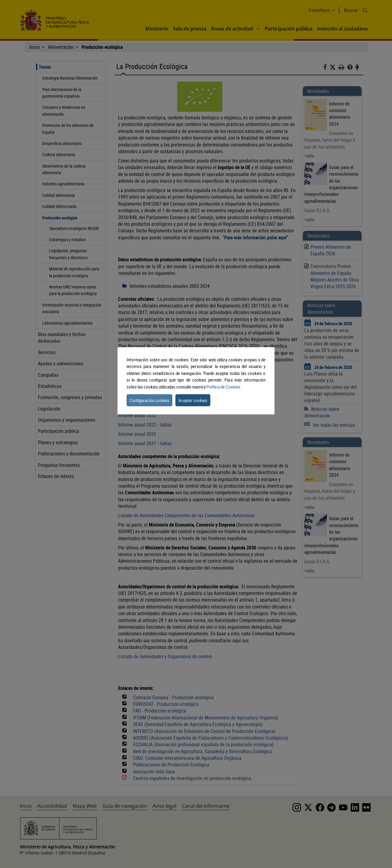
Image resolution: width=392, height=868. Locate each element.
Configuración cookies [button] (149, 400)
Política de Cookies (223, 387)
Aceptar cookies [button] (193, 400)
